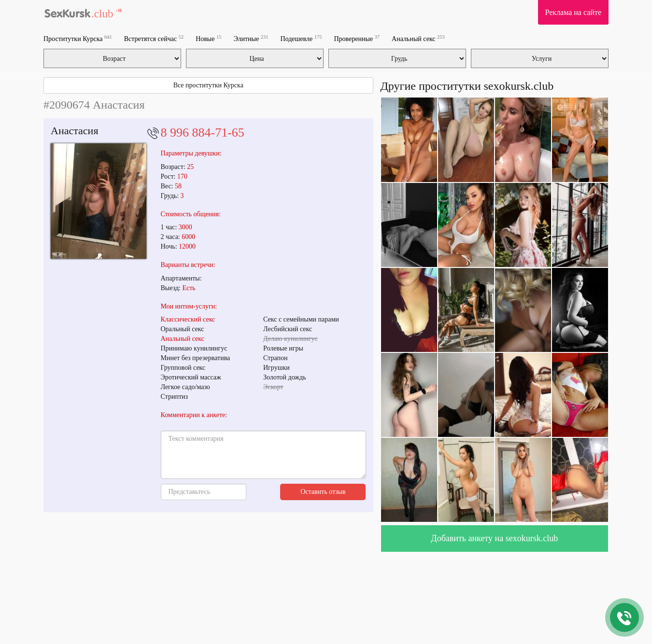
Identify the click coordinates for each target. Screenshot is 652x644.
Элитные (251, 38)
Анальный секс (418, 38)
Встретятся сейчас (154, 38)
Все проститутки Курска (208, 85)
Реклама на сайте (573, 12)
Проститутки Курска (78, 38)
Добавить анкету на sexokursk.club (494, 538)
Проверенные (357, 38)
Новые (208, 38)
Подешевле (301, 38)
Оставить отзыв (323, 492)
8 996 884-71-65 (203, 133)
